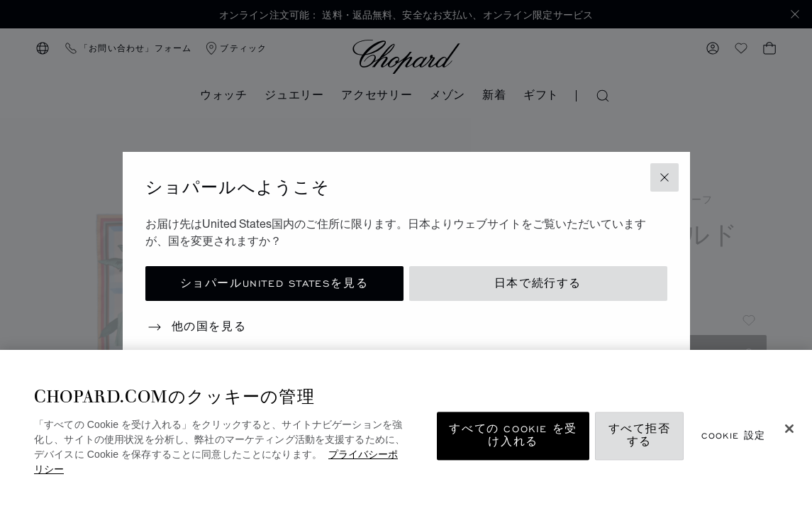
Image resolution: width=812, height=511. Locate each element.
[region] (406, 430)
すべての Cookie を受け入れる (513, 436)
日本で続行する (538, 284)
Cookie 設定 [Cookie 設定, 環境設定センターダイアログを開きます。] (734, 436)
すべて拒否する (640, 436)
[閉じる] (789, 429)
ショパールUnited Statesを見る (274, 284)
